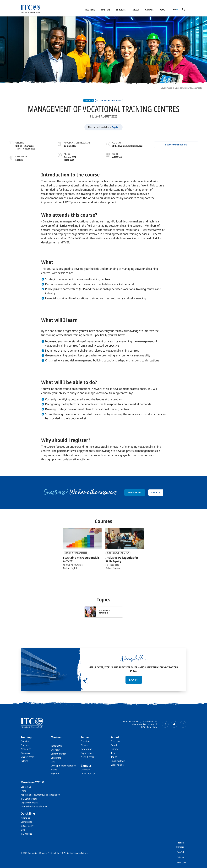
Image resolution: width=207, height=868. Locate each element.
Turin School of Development (35, 806)
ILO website (26, 834)
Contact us (26, 787)
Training (90, 10)
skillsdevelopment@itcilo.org (127, 146)
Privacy (84, 853)
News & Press (87, 757)
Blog (23, 830)
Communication (59, 754)
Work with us (117, 765)
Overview (25, 741)
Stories (84, 745)
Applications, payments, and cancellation (40, 795)
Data (53, 762)
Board (114, 745)
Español (180, 852)
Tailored (25, 761)
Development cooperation (63, 766)
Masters (106, 10)
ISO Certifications (29, 799)
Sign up (134, 680)
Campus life (26, 822)
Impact (136, 10)
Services (121, 10)
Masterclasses (27, 757)
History (114, 749)
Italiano (180, 857)
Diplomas (25, 753)
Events (54, 769)
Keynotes (55, 773)
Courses (25, 745)
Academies (26, 749)
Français (180, 847)
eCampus (25, 818)
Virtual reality (27, 826)
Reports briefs (88, 753)
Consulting (56, 758)
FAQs (23, 791)
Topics (114, 757)
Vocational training (109, 100)
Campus (150, 10)
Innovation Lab (88, 773)
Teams (114, 753)
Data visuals (87, 749)
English (116, 127)
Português (182, 863)
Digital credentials (29, 803)
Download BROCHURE (176, 145)
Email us (156, 492)
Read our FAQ (135, 492)
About (163, 10)
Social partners (118, 761)
